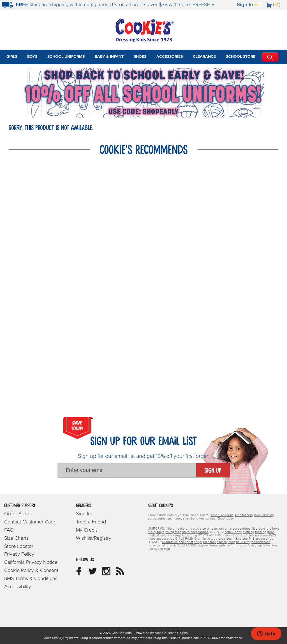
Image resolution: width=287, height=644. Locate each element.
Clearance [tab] (204, 57)
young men (173, 532)
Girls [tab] (12, 57)
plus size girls (203, 529)
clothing (248, 532)
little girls (172, 529)
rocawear (155, 546)
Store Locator (19, 546)
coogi (198, 542)
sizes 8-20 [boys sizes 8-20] (268, 535)
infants (152, 549)
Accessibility (18, 587)
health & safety (158, 535)
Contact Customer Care (30, 522)
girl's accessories (238, 529)
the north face (261, 542)
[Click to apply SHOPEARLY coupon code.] (143, 112)
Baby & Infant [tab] (109, 57)
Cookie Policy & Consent (31, 571)
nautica (222, 542)
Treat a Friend (91, 522)
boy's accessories (195, 532)
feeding (261, 532)
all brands (169, 546)
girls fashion (268, 546)
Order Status (18, 514)
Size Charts (16, 538)
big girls (186, 529)
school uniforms (222, 515)
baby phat (186, 542)
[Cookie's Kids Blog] (120, 573)
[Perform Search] (270, 57)
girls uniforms (229, 546)
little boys (259, 529)
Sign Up (213, 471)
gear (270, 532)
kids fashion (244, 515)
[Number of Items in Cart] (273, 4)
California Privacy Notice (31, 562)
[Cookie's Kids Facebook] (79, 573)
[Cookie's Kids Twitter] (92, 573)
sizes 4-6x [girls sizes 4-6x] (232, 539)
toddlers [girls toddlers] (217, 539)
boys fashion (249, 546)
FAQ (9, 530)
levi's (231, 542)
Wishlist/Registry (94, 538)
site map (164, 549)
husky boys (156, 532)
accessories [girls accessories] (264, 539)
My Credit (86, 530)
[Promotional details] (257, 109)
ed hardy (209, 542)
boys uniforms (208, 546)
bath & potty (233, 532)
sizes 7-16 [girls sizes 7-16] (247, 539)
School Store (241, 57)
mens (152, 539)
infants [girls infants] (205, 539)
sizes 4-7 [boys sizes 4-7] (253, 535)
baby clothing (264, 515)
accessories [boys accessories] (165, 539)
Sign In (247, 5)
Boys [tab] (32, 57)
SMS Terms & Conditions (31, 579)
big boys (273, 529)
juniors (219, 529)
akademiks (170, 542)
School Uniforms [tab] (66, 57)
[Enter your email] (127, 470)
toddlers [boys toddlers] (239, 535)
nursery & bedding (183, 535)
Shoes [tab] (140, 57)
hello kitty (243, 542)
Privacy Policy (19, 554)
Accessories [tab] (170, 57)
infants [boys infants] (227, 535)
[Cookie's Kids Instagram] (106, 573)
